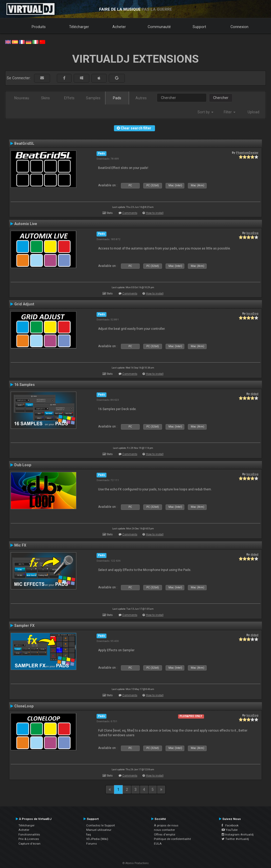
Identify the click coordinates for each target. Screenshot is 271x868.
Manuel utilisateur (99, 830)
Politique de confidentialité (172, 839)
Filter (230, 112)
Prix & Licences (29, 839)
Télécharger (79, 27)
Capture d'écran (29, 844)
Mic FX (20, 545)
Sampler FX (24, 626)
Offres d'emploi (165, 834)
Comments (130, 213)
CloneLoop (24, 706)
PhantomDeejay (247, 153)
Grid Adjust (24, 304)
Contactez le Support (101, 825)
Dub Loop (23, 465)
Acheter (119, 27)
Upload (253, 112)
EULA (158, 844)
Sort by (205, 112)
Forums (92, 844)
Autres (141, 98)
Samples (93, 98)
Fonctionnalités (29, 834)
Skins (45, 98)
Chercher (221, 98)
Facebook (230, 825)
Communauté (159, 27)
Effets (69, 98)
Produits (39, 27)
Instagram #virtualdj (238, 834)
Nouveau (22, 98)
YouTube (230, 830)
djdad (254, 394)
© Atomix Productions (136, 863)
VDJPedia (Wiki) (97, 839)
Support (199, 27)
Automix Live (26, 224)
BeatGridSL (24, 143)
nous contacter (164, 830)
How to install (155, 213)
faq (89, 834)
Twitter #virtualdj (235, 839)
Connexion (239, 27)
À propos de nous (166, 825)
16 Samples (25, 385)
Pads (117, 98)
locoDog (252, 233)
